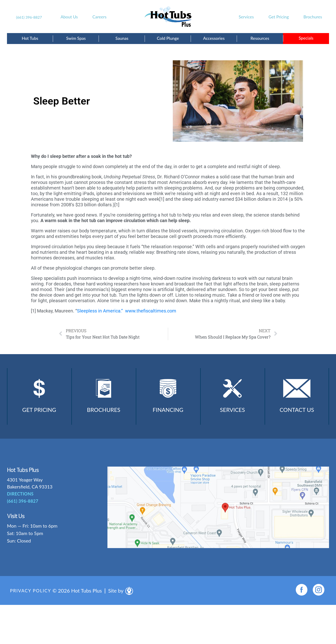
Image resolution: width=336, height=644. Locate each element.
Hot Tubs (30, 38)
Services (246, 17)
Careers (100, 17)
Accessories (214, 38)
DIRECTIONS (20, 498)
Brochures (313, 17)
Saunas (122, 38)
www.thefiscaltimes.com (151, 311)
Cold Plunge (168, 38)
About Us (69, 17)
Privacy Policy (31, 595)
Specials (306, 38)
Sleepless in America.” (100, 311)
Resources (260, 38)
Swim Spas (76, 38)
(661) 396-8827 (29, 17)
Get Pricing (279, 17)
